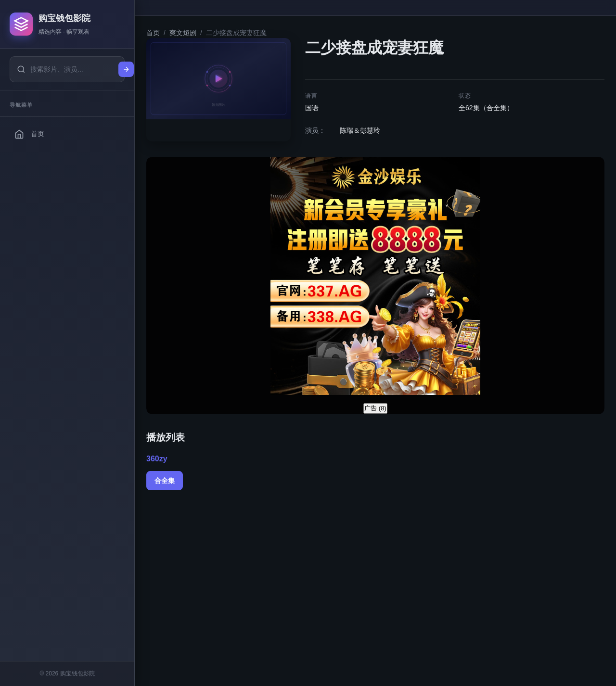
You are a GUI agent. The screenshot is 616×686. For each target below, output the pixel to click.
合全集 (165, 481)
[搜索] (126, 69)
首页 (153, 33)
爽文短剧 (183, 33)
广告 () (375, 408)
